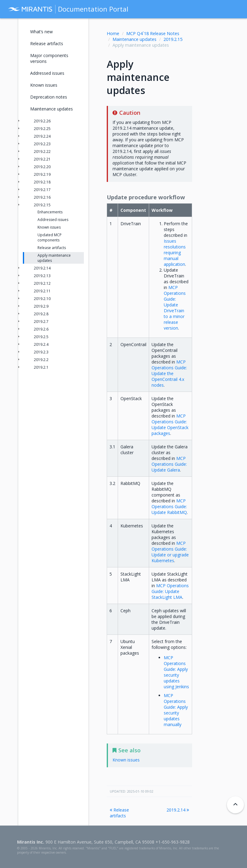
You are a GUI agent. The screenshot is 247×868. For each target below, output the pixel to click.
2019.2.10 (42, 299)
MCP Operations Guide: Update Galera (169, 464)
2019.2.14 (178, 810)
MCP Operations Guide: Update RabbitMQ (169, 506)
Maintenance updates (134, 39)
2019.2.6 (41, 329)
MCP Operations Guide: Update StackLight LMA (170, 591)
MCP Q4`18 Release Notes (153, 33)
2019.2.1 (41, 367)
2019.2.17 (42, 190)
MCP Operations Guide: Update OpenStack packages (170, 425)
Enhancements (50, 212)
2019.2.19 (42, 174)
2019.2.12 (42, 283)
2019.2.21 (42, 159)
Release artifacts (119, 813)
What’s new (41, 32)
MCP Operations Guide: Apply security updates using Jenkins (176, 672)
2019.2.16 (42, 197)
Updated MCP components (50, 237)
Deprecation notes (49, 97)
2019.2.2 (41, 360)
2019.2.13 (42, 276)
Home (113, 33)
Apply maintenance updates (54, 258)
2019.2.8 (41, 314)
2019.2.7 (41, 322)
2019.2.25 (42, 129)
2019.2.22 (42, 152)
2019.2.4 (41, 344)
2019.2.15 (173, 39)
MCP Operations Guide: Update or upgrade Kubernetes (170, 552)
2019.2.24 (42, 136)
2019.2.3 (41, 352)
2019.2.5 (41, 337)
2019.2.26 (42, 121)
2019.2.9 (41, 306)
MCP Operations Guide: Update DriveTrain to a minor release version (175, 308)
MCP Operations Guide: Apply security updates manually (176, 710)
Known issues (44, 85)
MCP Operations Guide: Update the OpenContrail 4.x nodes (169, 373)
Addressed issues (47, 73)
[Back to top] (235, 805)
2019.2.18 (42, 182)
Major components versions (49, 58)
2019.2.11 (42, 291)
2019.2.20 (42, 167)
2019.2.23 (42, 144)
